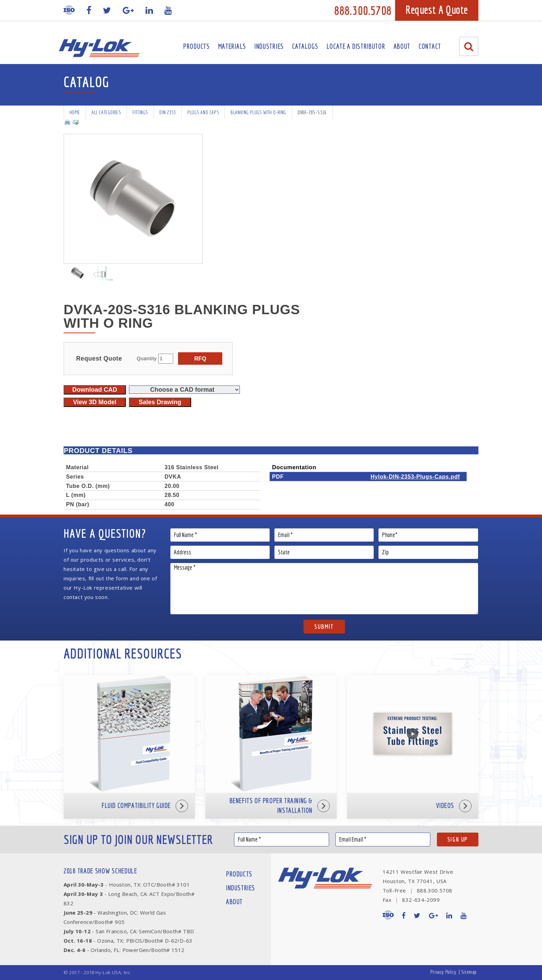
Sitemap (469, 972)
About (402, 46)
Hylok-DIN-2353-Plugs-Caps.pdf (415, 477)
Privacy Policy (443, 972)
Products (197, 46)
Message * (324, 589)
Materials (232, 46)
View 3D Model (95, 402)
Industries (269, 46)
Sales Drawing (160, 402)
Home (75, 112)
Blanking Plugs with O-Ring (258, 112)
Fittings (140, 112)
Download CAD (95, 390)
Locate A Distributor (356, 46)
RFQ (200, 359)
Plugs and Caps (203, 112)
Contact (430, 46)
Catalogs (305, 46)
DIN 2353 (167, 112)
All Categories (106, 112)
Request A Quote (437, 10)
